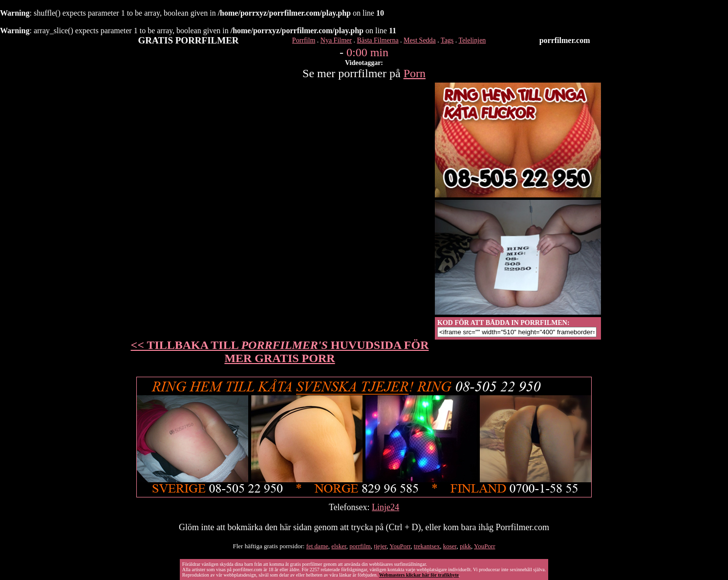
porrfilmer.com (565, 40)
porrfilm (360, 546)
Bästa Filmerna (377, 40)
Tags (447, 40)
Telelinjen (472, 40)
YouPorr (400, 546)
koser (450, 546)
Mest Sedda (420, 40)
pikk (465, 546)
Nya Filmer (336, 40)
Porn (415, 73)
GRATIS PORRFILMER (189, 40)
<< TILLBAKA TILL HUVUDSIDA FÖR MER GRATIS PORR (280, 352)
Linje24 (385, 507)
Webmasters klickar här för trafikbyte (419, 575)
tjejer (380, 546)
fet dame (317, 546)
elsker (339, 546)
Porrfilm (304, 40)
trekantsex (427, 546)
